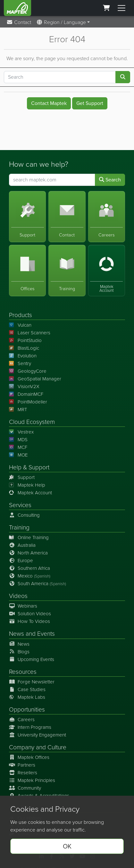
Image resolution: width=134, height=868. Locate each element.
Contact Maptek (49, 103)
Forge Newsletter (32, 682)
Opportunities (27, 709)
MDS (18, 440)
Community (25, 788)
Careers (22, 720)
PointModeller (28, 402)
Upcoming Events (32, 659)
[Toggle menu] (121, 8)
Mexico (30, 576)
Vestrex (21, 432)
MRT (18, 410)
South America (38, 584)
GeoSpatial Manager (35, 379)
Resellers (23, 773)
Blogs (19, 652)
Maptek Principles (32, 780)
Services (20, 505)
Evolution (23, 356)
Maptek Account (30, 493)
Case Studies (27, 689)
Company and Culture (38, 747)
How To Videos (29, 621)
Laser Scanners (30, 333)
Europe (21, 561)
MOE (18, 455)
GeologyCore (28, 371)
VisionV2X (24, 386)
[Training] (67, 271)
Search (110, 179)
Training (19, 527)
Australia (22, 545)
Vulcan (20, 325)
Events (46, 634)
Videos (18, 596)
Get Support (90, 103)
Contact (19, 22)
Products (21, 315)
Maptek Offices (29, 757)
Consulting (24, 515)
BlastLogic (24, 348)
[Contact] (67, 216)
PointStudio (25, 340)
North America (28, 553)
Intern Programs (30, 727)
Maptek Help (27, 485)
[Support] (27, 216)
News (17, 634)
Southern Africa (29, 568)
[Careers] (107, 216)
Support (22, 477)
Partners (22, 765)
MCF (18, 447)
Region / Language (61, 22)
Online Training (29, 538)
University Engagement (38, 735)
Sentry (20, 363)
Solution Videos (30, 614)
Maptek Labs (27, 697)
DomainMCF (26, 394)
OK (67, 846)
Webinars (23, 606)
